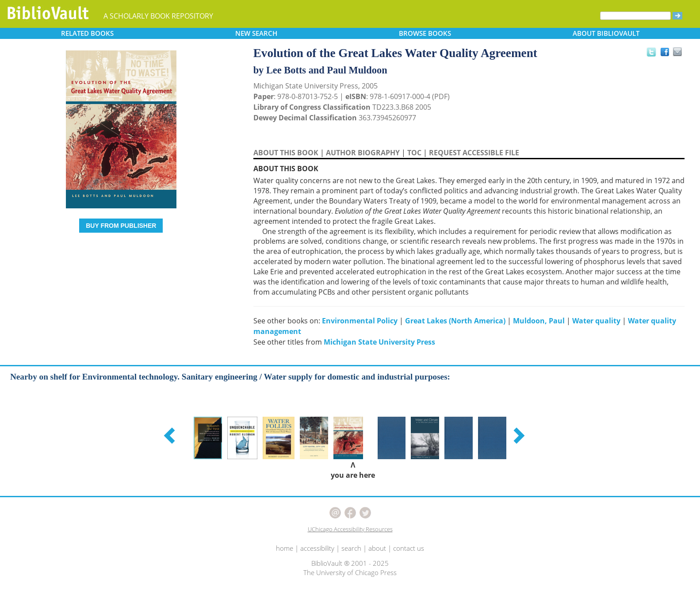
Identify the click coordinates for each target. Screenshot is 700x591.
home (285, 548)
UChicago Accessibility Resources (350, 529)
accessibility (317, 548)
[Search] (635, 16)
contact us (409, 548)
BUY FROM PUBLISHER (121, 226)
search (351, 548)
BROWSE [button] (425, 33)
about (377, 548)
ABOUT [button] (606, 33)
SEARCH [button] (256, 33)
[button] (171, 435)
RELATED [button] (87, 33)
